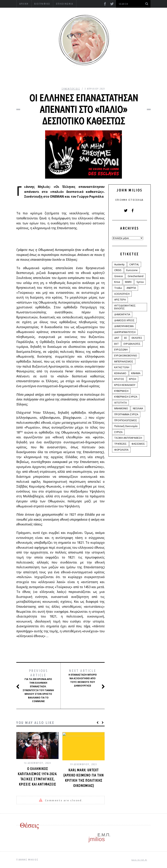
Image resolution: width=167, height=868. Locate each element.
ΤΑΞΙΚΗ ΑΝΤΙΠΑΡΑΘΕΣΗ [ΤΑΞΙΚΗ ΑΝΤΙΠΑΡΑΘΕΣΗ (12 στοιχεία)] (128, 438)
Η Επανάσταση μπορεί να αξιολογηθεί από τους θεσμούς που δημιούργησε (83, 678)
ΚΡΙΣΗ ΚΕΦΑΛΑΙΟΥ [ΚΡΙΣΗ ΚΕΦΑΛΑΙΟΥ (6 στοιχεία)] (125, 385)
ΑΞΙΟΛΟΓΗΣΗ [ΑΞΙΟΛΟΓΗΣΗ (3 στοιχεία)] (122, 294)
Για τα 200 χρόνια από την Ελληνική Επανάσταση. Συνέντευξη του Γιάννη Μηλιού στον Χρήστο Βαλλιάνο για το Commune (38, 686)
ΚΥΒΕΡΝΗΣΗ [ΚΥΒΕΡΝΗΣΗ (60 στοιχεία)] (121, 391)
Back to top (139, 860)
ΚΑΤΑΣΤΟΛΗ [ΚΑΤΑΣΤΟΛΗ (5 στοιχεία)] (122, 367)
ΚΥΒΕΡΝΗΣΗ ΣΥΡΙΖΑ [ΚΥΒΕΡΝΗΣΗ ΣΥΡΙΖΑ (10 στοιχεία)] (126, 397)
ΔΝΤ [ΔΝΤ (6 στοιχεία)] (117, 338)
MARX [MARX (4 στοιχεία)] (128, 282)
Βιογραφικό (42, 4)
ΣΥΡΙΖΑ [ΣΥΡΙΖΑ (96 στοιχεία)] (118, 432)
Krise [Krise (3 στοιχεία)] (117, 282)
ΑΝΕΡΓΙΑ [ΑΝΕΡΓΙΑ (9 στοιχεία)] (131, 288)
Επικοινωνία (65, 4)
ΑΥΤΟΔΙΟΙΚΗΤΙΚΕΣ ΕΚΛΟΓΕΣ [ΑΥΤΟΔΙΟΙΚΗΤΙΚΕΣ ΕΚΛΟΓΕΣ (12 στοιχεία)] (125, 307)
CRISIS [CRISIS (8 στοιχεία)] (118, 270)
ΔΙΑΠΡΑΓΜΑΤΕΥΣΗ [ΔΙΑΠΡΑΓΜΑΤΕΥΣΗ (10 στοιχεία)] (125, 332)
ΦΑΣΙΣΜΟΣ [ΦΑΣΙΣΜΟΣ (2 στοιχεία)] (138, 444)
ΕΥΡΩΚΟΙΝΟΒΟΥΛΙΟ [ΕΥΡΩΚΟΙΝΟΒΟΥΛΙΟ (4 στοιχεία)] (126, 355)
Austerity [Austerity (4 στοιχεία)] (119, 264)
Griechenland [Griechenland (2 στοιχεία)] (136, 276)
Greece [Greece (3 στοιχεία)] (119, 276)
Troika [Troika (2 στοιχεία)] (118, 288)
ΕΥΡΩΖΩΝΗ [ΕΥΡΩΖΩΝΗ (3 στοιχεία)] (121, 350)
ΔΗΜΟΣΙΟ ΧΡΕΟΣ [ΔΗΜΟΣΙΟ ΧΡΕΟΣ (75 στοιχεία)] (124, 320)
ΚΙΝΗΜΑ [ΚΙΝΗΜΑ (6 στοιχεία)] (136, 373)
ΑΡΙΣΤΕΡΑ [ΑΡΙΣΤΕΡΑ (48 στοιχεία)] (120, 300)
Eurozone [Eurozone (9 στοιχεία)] (132, 270)
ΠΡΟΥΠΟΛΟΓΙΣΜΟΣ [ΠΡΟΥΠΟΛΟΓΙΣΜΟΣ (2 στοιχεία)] (126, 420)
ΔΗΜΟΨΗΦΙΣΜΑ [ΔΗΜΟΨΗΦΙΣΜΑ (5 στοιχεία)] (124, 326)
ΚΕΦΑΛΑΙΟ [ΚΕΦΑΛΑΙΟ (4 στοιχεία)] (120, 373)
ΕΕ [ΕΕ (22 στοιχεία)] (126, 338)
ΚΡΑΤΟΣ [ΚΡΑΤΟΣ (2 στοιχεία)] (119, 379)
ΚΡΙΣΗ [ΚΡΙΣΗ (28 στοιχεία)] (133, 379)
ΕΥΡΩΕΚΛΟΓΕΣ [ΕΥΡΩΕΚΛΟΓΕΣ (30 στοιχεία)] (132, 344)
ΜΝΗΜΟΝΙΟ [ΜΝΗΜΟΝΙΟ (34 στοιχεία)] (121, 408)
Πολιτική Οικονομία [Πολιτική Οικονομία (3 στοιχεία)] (126, 426)
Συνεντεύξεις (71, 89)
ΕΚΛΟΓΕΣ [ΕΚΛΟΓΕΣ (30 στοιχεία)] (137, 338)
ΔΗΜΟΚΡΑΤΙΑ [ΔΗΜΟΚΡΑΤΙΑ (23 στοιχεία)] (122, 314)
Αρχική (24, 4)
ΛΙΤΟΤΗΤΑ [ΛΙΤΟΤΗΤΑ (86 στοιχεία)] (120, 403)
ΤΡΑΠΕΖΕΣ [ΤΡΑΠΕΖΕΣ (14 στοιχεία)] (120, 444)
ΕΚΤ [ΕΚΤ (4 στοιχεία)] (117, 344)
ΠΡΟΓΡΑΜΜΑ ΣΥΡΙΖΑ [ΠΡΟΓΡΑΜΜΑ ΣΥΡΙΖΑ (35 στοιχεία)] (126, 414)
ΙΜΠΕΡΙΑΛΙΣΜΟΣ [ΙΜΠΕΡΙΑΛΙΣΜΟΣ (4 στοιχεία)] (124, 361)
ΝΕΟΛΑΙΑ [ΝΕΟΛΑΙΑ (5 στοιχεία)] (138, 408)
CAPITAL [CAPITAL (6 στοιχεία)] (134, 264)
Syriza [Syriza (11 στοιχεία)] (140, 282)
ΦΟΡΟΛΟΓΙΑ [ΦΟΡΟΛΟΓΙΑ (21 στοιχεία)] (121, 450)
